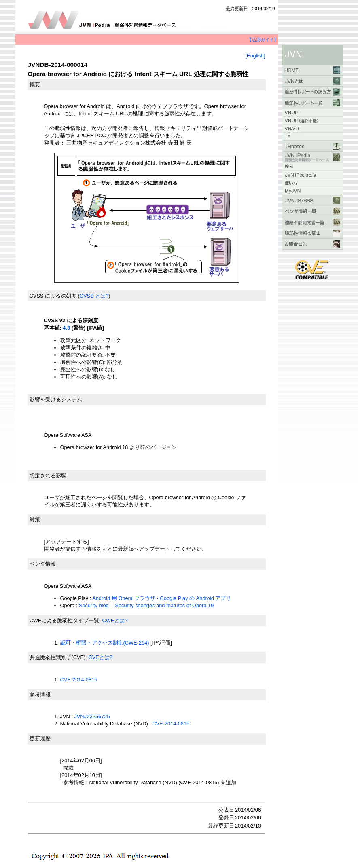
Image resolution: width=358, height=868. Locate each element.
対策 (35, 520)
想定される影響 (48, 475)
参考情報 (40, 695)
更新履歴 (40, 739)
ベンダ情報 (43, 564)
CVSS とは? (94, 296)
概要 (35, 84)
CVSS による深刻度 (53, 296)
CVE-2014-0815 (79, 680)
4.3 (66, 328)
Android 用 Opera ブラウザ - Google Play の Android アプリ (162, 598)
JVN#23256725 (92, 716)
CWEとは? (115, 620)
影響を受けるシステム (56, 399)
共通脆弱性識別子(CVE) (58, 657)
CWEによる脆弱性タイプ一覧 (65, 620)
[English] (255, 56)
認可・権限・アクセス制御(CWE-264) (105, 643)
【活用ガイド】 (263, 40)
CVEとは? (100, 657)
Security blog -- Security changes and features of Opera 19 (146, 605)
